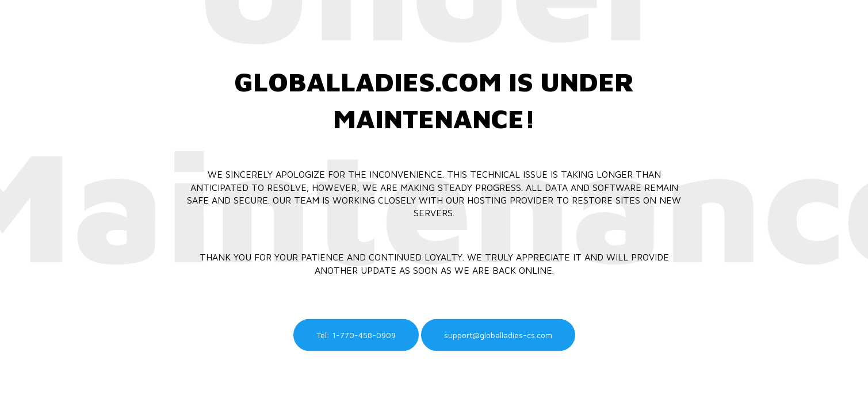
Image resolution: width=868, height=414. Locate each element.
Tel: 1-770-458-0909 (356, 335)
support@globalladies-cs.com (498, 335)
